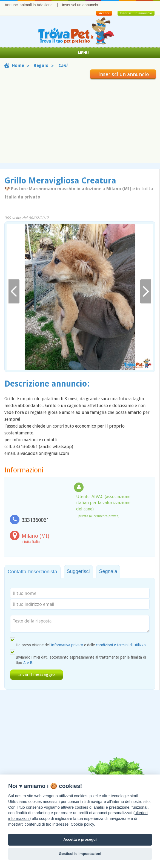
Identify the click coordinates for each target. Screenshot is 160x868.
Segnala (108, 571)
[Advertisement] (80, 120)
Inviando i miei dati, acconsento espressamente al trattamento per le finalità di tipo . (81, 660)
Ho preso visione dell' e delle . (81, 645)
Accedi (104, 13)
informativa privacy (67, 645)
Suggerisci (78, 571)
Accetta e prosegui (80, 839)
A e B (28, 663)
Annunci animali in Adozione (29, 5)
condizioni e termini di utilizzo (121, 645)
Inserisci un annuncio (80, 5)
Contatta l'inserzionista (32, 572)
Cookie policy (82, 824)
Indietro (14, 292)
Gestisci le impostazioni (80, 854)
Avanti (146, 292)
